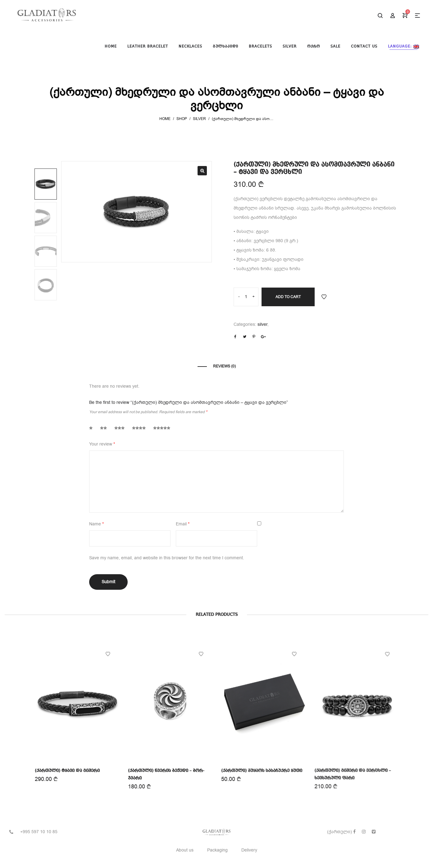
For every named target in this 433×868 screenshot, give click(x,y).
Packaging (217, 850)
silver (199, 119)
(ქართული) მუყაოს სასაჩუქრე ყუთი (262, 769)
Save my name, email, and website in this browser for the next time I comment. (167, 558)
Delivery (249, 850)
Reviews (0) (224, 366)
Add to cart (288, 297)
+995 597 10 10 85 (39, 832)
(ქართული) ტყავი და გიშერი (67, 770)
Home (165, 119)
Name (96, 524)
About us (185, 850)
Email (183, 524)
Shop (182, 119)
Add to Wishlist (324, 297)
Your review (102, 444)
